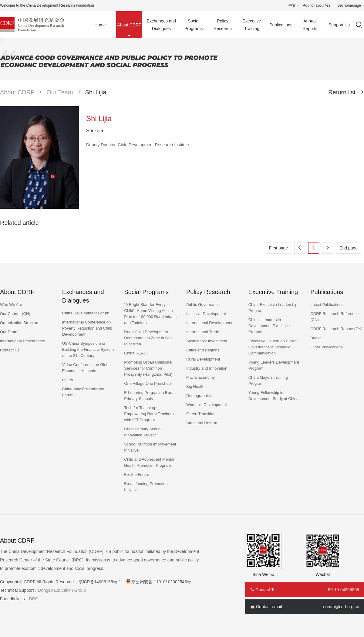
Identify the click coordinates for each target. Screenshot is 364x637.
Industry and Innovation (207, 368)
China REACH (137, 353)
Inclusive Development (206, 314)
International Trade (203, 332)
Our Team (60, 92)
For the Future (136, 474)
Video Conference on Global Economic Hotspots (87, 368)
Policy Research (223, 25)
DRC (34, 599)
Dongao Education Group (62, 590)
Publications (281, 25)
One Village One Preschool (148, 383)
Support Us (339, 25)
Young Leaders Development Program (274, 365)
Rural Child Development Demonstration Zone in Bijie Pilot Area (148, 338)
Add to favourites (317, 5)
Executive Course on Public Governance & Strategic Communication (273, 347)
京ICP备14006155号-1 (100, 582)
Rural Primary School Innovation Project (143, 432)
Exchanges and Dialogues (162, 25)
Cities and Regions (203, 350)
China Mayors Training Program (268, 380)
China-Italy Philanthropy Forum (83, 392)
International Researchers (23, 341)
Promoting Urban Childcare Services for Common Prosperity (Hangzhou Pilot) (148, 368)
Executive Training (252, 25)
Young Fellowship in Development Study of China (273, 396)
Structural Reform (202, 423)
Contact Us (10, 350)
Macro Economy (201, 377)
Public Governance (203, 305)
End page (349, 248)
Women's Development (207, 405)
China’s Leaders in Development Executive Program (269, 326)
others (68, 380)
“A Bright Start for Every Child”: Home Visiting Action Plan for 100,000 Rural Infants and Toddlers (150, 314)
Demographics (199, 396)
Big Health (195, 386)
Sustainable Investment (207, 341)
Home (100, 25)
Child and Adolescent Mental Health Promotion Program (149, 462)
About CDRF (129, 25)
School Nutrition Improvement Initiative (150, 447)
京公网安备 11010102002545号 (161, 582)
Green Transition (201, 414)
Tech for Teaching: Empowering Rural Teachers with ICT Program (149, 414)
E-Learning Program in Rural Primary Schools (149, 396)
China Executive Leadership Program (273, 308)
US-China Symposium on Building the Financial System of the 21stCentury (88, 349)
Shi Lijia (96, 92)
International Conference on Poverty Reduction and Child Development (87, 328)
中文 (292, 5)
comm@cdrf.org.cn (341, 607)
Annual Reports (310, 25)
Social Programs (194, 25)
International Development (209, 323)
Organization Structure (20, 323)
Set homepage (349, 5)
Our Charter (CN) (15, 314)
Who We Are (11, 305)
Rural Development (203, 359)
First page (278, 248)
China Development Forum (86, 313)
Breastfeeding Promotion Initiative (146, 487)
